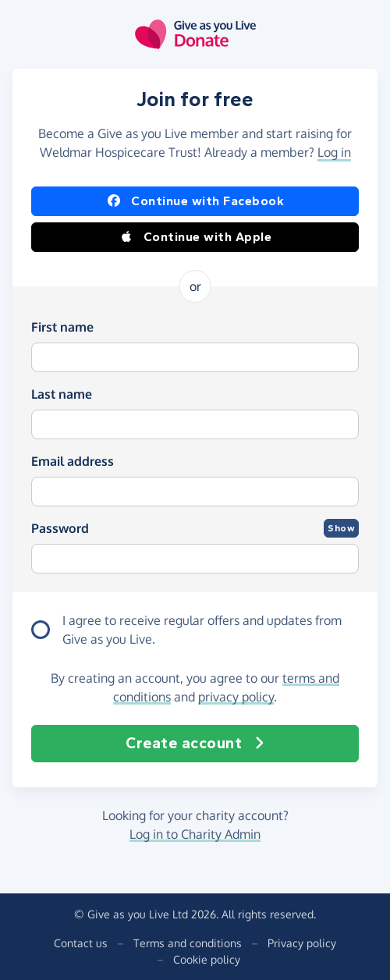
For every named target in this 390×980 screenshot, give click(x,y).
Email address (73, 461)
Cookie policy (207, 959)
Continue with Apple (195, 237)
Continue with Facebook (195, 201)
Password (60, 528)
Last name (62, 394)
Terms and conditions (188, 943)
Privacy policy (302, 943)
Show (341, 528)
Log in (334, 152)
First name (62, 327)
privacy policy (236, 697)
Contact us (81, 943)
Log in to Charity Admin (195, 834)
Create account (195, 744)
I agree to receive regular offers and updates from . (202, 630)
